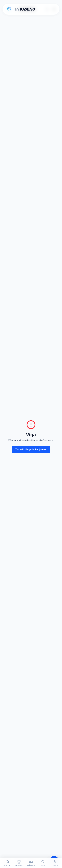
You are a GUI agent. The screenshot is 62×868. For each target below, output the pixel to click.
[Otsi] (47, 9)
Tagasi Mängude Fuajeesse (31, 449)
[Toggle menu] (54, 9)
